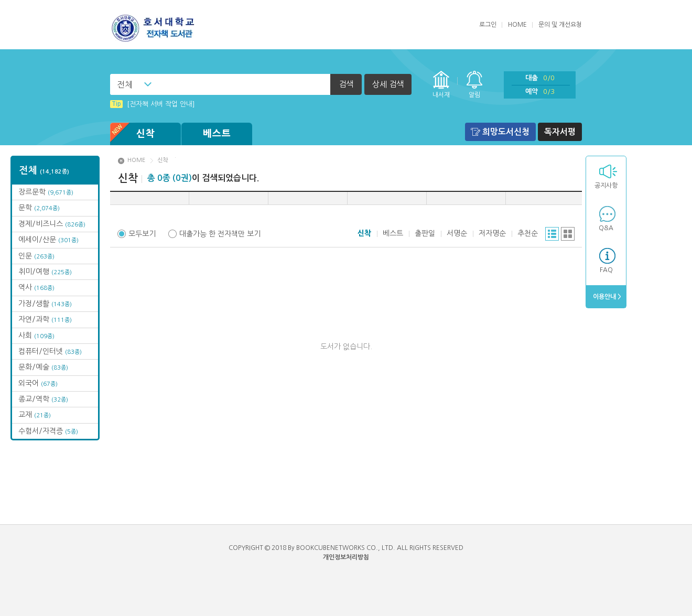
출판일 (425, 233)
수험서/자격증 (48, 431)
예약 (540, 91)
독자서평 (560, 132)
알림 (474, 95)
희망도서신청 (506, 132)
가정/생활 (45, 304)
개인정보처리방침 (346, 557)
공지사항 (606, 186)
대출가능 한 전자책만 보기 (220, 234)
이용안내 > (606, 297)
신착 (133, 134)
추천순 (528, 233)
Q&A (606, 228)
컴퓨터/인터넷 (50, 351)
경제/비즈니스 (52, 224)
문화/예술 (43, 367)
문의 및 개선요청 (560, 25)
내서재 (441, 95)
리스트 (552, 234)
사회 (36, 336)
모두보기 (142, 234)
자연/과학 (45, 319)
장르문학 (46, 192)
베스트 (217, 134)
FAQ (606, 270)
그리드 (568, 234)
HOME (517, 25)
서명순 (457, 233)
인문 (36, 256)
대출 (540, 78)
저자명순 (492, 233)
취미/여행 (45, 272)
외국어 (38, 383)
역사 (36, 287)
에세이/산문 (48, 240)
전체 (125, 84)
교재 (35, 415)
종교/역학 (43, 399)
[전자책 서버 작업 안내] (153, 104)
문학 (39, 208)
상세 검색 (388, 84)
